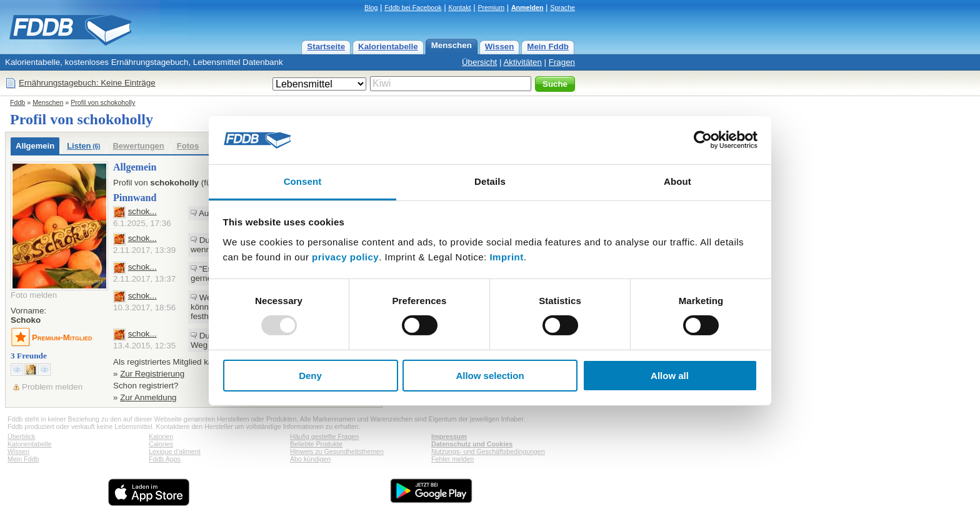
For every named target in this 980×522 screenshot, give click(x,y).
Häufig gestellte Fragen (324, 436)
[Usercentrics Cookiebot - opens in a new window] (703, 140)
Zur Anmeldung (148, 397)
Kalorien (161, 436)
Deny (310, 376)
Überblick (21, 436)
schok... (142, 211)
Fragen (562, 62)
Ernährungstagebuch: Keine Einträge (87, 83)
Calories (161, 444)
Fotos (188, 146)
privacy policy (345, 257)
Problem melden (52, 387)
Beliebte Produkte (316, 444)
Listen (83, 146)
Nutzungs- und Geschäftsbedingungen (488, 451)
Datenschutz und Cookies (472, 444)
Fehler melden (452, 459)
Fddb (17, 102)
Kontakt (459, 7)
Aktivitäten (522, 62)
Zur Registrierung (152, 374)
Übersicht (479, 62)
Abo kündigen (310, 459)
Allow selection (490, 376)
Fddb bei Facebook (413, 7)
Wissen (500, 47)
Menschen (452, 45)
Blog (371, 7)
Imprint (506, 257)
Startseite (326, 47)
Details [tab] (490, 181)
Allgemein (35, 146)
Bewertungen (138, 146)
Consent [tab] (303, 181)
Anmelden (527, 7)
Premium (491, 7)
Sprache (562, 7)
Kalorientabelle (388, 47)
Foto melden (34, 295)
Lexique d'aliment (175, 451)
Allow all (670, 376)
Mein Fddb (548, 47)
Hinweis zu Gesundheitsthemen (337, 451)
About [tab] (677, 181)
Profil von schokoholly (103, 102)
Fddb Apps (165, 459)
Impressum (449, 436)
